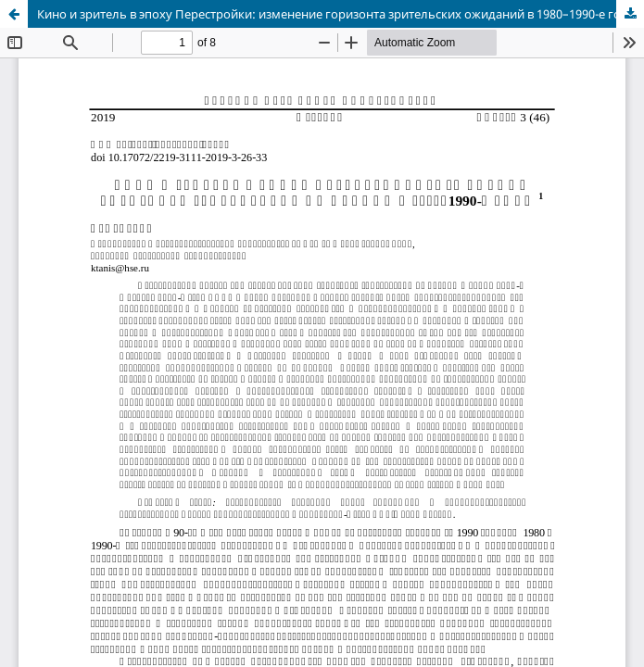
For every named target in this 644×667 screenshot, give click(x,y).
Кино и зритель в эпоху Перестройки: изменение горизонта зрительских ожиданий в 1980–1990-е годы (337, 14)
